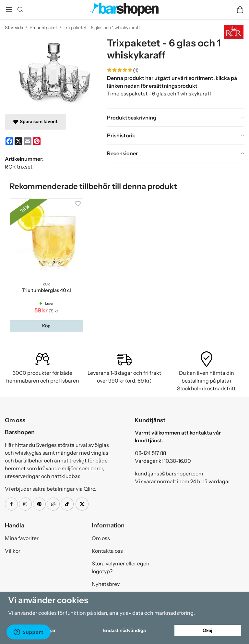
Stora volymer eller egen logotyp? (121, 567)
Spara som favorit (36, 121)
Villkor (13, 551)
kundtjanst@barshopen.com (169, 474)
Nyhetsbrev (106, 584)
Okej (207, 630)
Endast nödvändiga (124, 630)
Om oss (101, 538)
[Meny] (9, 10)
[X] (18, 141)
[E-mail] (28, 141)
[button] (46, 326)
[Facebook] (9, 141)
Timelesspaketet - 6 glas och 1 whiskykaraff (159, 94)
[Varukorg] (240, 10)
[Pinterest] (37, 141)
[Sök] (20, 10)
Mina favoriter (22, 538)
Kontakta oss (107, 551)
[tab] (176, 118)
